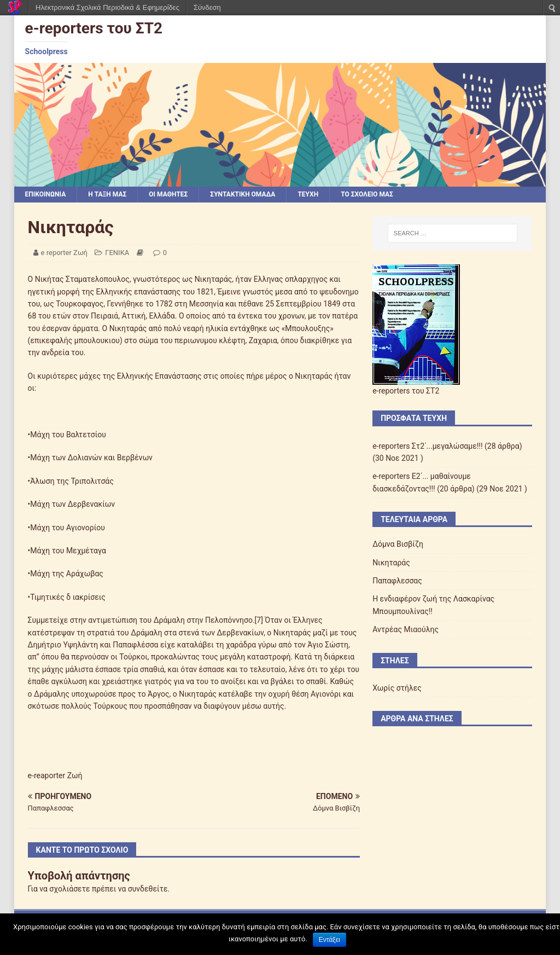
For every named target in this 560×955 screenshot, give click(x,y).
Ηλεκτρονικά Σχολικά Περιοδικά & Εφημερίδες (107, 7)
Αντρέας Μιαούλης (406, 629)
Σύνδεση (207, 7)
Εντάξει (329, 940)
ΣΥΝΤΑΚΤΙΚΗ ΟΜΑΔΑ (243, 194)
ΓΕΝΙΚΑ (117, 253)
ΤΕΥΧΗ (308, 194)
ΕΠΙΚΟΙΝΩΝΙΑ (46, 194)
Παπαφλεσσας (397, 581)
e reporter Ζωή (64, 253)
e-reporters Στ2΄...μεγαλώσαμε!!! (427, 446)
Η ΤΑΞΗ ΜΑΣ (107, 194)
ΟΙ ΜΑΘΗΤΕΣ (168, 194)
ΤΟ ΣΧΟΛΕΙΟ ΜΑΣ (367, 194)
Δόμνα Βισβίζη (398, 544)
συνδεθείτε (148, 889)
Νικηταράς (391, 563)
